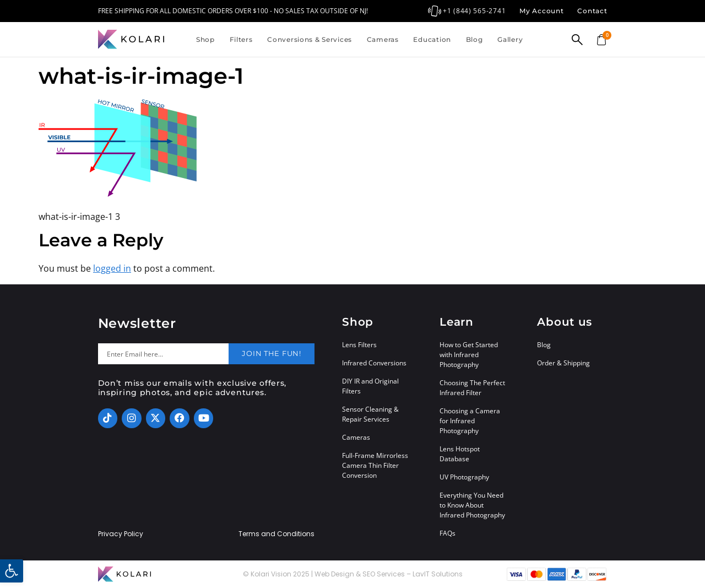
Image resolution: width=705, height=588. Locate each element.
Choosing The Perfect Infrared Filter (472, 388)
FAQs (448, 533)
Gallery (510, 39)
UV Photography (464, 477)
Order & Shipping (563, 363)
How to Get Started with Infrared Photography (469, 355)
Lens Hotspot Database (460, 454)
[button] (12, 571)
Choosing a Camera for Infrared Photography (470, 421)
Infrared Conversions (374, 363)
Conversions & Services (310, 39)
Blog (474, 39)
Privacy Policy (121, 534)
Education (432, 39)
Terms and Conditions (276, 534)
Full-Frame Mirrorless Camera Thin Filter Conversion (375, 465)
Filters (241, 39)
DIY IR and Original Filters (370, 386)
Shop (205, 39)
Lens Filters (359, 345)
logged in (112, 268)
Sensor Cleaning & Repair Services (370, 414)
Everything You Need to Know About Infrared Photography (472, 505)
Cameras (383, 39)
